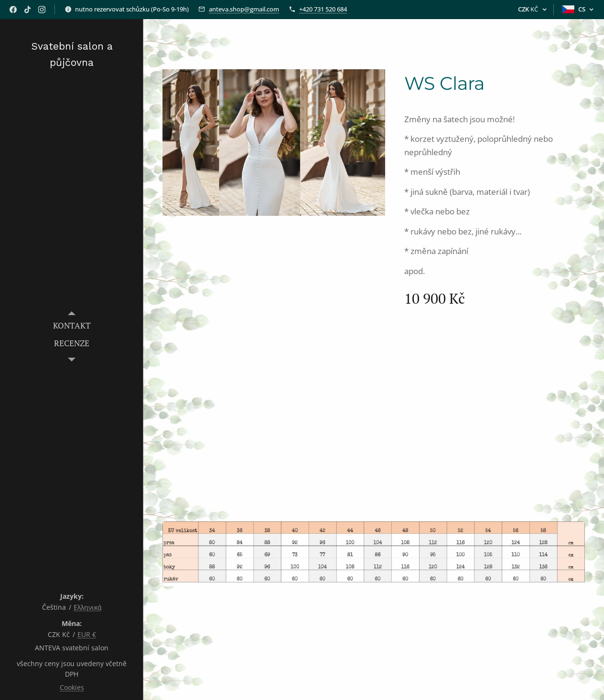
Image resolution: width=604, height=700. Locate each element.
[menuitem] (72, 325)
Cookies (72, 687)
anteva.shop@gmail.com (244, 9)
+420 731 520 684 (323, 9)
